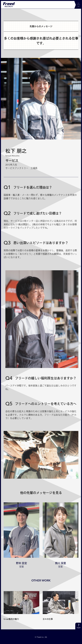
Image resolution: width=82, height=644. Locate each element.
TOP (79, 628)
